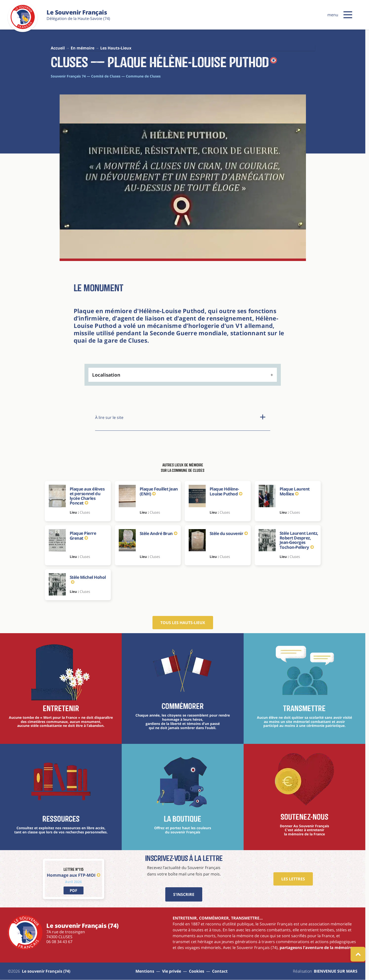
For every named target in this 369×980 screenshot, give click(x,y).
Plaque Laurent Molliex (295, 491)
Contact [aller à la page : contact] (220, 971)
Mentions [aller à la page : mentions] (145, 971)
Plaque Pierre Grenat (83, 536)
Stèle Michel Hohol (88, 579)
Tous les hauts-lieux (183, 623)
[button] (348, 15)
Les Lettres (293, 879)
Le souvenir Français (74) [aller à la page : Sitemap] (46, 971)
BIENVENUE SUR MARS (336, 971)
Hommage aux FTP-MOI (74, 875)
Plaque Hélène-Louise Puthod (226, 491)
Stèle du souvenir (229, 533)
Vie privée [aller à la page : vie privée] (172, 971)
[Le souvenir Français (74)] (23, 28)
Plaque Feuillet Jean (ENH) (159, 491)
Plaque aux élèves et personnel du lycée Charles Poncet (87, 496)
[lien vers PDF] (74, 890)
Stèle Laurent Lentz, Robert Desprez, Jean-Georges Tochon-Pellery (299, 540)
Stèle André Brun (159, 533)
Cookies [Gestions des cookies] (197, 971)
